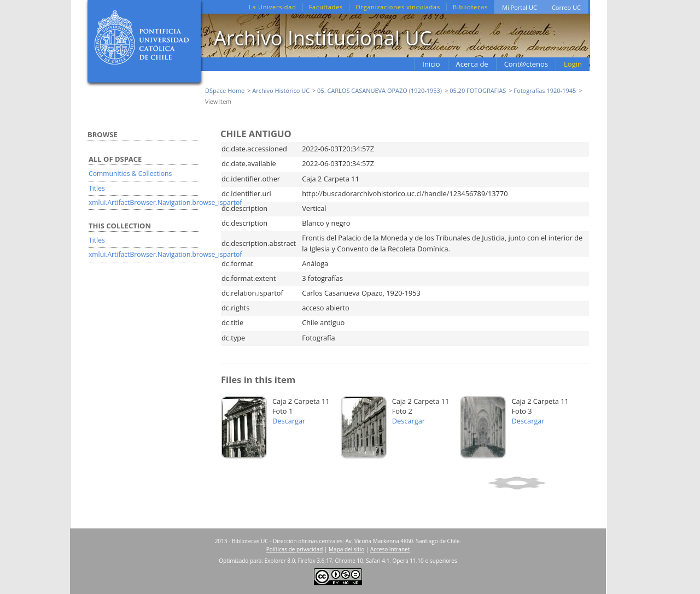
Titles (97, 188)
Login (573, 64)
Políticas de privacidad (295, 549)
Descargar (289, 421)
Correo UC (566, 7)
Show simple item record (537, 483)
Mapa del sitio (346, 549)
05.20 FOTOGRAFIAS (478, 90)
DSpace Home (225, 90)
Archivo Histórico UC (281, 90)
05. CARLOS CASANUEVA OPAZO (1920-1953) (380, 90)
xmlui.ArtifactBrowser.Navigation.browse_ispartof (165, 202)
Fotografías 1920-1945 (545, 90)
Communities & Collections (130, 174)
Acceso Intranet (390, 549)
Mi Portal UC (520, 7)
